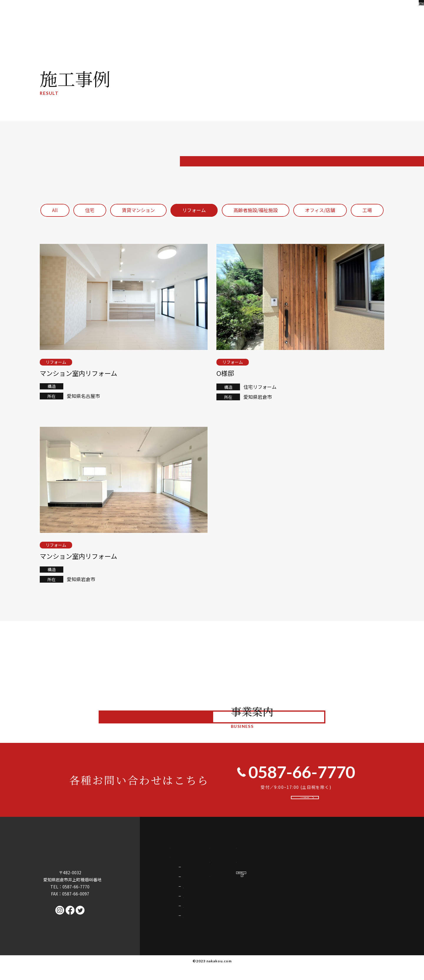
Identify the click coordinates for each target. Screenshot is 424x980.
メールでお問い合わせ (307, 804)
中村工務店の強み (189, 860)
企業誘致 (191, 945)
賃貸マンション (138, 210)
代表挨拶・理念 (313, 875)
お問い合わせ (370, 860)
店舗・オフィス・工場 (204, 922)
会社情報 (306, 890)
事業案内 (179, 875)
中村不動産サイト (383, 895)
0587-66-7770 (296, 772)
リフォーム (194, 210)
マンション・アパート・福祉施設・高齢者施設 (226, 910)
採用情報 (365, 875)
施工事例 (306, 860)
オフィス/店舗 (320, 210)
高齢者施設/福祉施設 (256, 210)
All (55, 210)
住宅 (90, 210)
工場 (367, 210)
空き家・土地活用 (200, 933)
